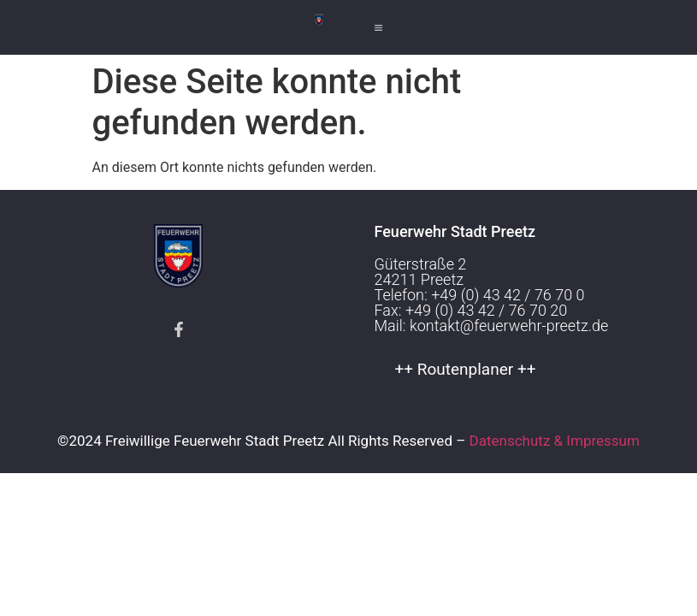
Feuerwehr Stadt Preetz (455, 231)
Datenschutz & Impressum (555, 441)
